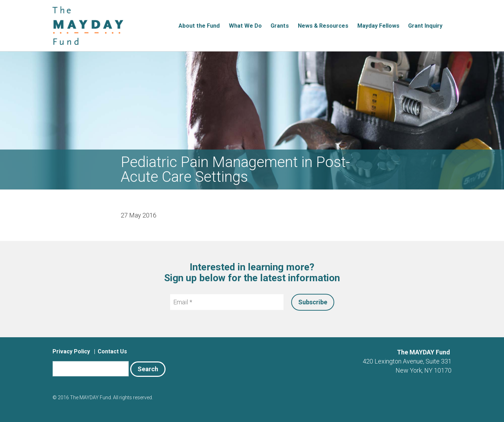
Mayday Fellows (378, 26)
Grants (280, 26)
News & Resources (323, 26)
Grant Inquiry (425, 26)
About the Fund (199, 26)
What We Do (245, 26)
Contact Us (112, 351)
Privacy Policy (71, 351)
